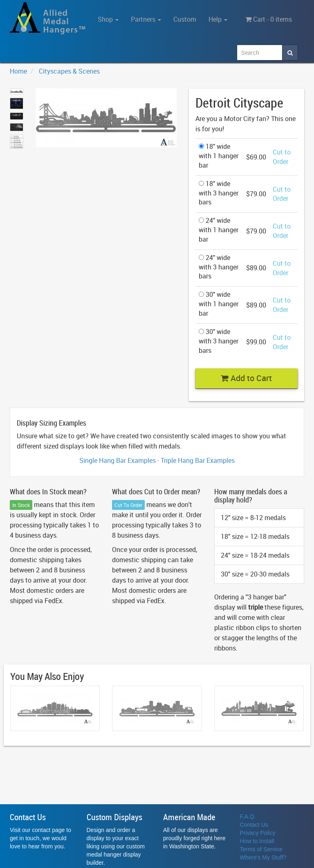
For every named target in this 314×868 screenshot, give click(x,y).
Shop (108, 19)
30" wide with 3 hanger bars (219, 341)
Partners (146, 19)
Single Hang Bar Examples (118, 460)
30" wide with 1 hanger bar (219, 304)
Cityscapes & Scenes (69, 71)
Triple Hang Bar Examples (198, 460)
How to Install (257, 841)
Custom (185, 19)
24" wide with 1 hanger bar (219, 230)
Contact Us (254, 825)
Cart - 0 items (269, 19)
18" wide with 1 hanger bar (219, 156)
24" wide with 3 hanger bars (219, 267)
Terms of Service (261, 849)
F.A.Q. (248, 816)
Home (18, 71)
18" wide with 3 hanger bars (219, 193)
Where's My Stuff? (263, 857)
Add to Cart (246, 378)
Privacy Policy (258, 833)
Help (218, 19)
